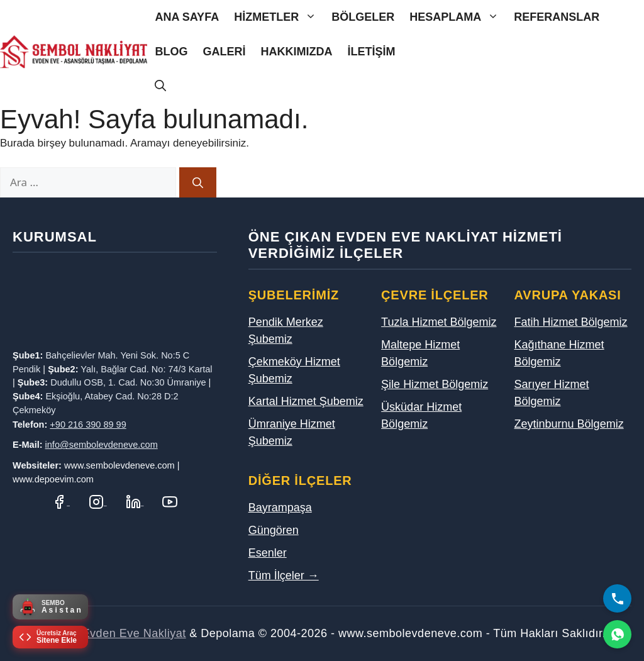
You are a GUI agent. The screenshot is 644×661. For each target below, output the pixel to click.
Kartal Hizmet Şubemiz (306, 401)
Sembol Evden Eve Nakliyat (112, 633)
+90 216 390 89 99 (88, 425)
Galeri (224, 52)
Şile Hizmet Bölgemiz (435, 384)
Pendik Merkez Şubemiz (286, 330)
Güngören (274, 530)
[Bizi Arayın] (617, 598)
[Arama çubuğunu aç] (160, 86)
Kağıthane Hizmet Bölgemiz (559, 353)
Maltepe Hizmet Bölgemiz (420, 353)
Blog (171, 52)
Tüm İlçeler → (284, 575)
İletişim (371, 52)
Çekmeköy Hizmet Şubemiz (294, 370)
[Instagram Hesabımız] (98, 502)
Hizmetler (279, 17)
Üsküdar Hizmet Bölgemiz (421, 415)
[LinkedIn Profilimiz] (135, 502)
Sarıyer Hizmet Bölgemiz (552, 393)
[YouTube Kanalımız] (170, 502)
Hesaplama (458, 17)
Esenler (268, 553)
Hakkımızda (296, 52)
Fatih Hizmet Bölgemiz (571, 322)
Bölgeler (363, 17)
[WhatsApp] (617, 634)
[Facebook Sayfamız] (61, 502)
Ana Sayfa (187, 17)
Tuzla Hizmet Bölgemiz (439, 322)
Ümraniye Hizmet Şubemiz (292, 432)
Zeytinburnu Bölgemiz (569, 424)
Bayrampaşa (280, 508)
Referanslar (557, 17)
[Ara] (198, 182)
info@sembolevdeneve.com (102, 445)
